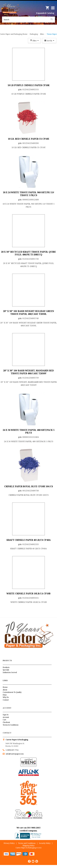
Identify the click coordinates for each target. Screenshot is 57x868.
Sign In (6, 715)
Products (6, 667)
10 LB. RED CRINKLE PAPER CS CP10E (29, 139)
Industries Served (10, 672)
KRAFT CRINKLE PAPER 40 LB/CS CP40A (29, 540)
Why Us (6, 697)
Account (6, 717)
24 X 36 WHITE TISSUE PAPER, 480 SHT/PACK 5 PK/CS (29, 431)
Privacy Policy (9, 843)
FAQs (5, 695)
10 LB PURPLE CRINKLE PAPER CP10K (29, 85)
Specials (6, 670)
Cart (4, 720)
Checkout (6, 722)
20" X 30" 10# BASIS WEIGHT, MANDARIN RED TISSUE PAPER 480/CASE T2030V (28, 372)
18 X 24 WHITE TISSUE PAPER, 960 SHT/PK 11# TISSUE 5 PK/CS (28, 194)
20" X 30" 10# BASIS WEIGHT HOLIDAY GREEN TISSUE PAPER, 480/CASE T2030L (29, 313)
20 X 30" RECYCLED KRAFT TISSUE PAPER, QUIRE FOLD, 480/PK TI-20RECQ (28, 253)
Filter (34, 41)
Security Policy (45, 843)
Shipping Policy (28, 846)
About (5, 690)
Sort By (49, 41)
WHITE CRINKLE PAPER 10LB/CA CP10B (28, 594)
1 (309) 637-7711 (12, 750)
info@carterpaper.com (14, 754)
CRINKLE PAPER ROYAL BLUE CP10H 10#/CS (29, 486)
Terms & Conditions (11, 725)
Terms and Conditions (27, 843)
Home (5, 687)
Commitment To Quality (12, 692)
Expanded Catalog (45, 13)
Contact (6, 700)
